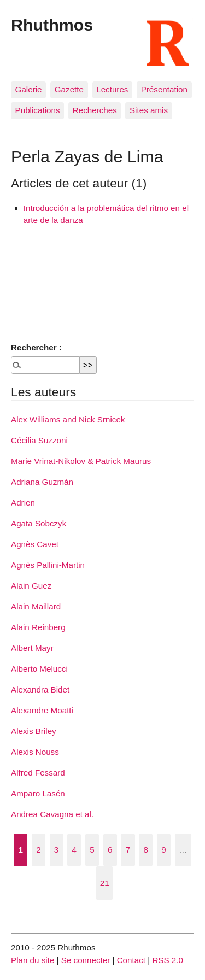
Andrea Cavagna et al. (52, 814)
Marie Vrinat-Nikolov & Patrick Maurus (81, 461)
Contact (131, 960)
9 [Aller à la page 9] (163, 850)
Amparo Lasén (38, 793)
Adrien (23, 503)
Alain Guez (31, 586)
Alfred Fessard (38, 773)
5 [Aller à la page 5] (92, 850)
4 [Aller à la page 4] (74, 850)
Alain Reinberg (38, 627)
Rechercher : (36, 347)
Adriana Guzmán (42, 482)
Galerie (29, 89)
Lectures (112, 89)
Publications (38, 110)
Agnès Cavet (35, 544)
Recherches (95, 110)
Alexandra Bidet (40, 689)
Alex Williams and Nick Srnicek (68, 419)
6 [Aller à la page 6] (110, 850)
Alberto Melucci (39, 669)
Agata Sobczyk (39, 523)
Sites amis (149, 110)
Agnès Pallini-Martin (48, 565)
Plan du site (33, 960)
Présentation (164, 89)
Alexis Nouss (35, 752)
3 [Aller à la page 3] (56, 850)
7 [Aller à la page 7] (128, 850)
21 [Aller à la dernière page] (105, 883)
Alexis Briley (34, 731)
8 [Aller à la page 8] (145, 850)
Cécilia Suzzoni (39, 440)
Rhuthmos (52, 25)
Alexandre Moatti (42, 710)
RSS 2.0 (168, 960)
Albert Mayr (32, 648)
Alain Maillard (36, 606)
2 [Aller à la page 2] (38, 850)
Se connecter (86, 960)
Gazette (69, 89)
